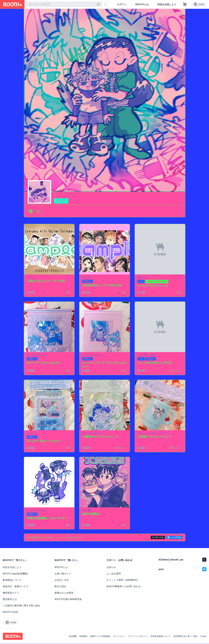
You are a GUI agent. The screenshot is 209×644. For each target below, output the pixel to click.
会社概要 (73, 636)
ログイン (122, 4)
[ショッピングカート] (185, 4)
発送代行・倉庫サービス (16, 587)
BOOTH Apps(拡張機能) (15, 574)
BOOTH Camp (10, 612)
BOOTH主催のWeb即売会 (68, 599)
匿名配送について (12, 580)
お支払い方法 (62, 580)
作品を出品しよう (167, 4)
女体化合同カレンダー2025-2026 (102, 285)
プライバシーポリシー (138, 636)
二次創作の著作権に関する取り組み (21, 606)
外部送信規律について (161, 636)
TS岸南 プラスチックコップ (155, 437)
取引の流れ (60, 587)
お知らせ (111, 567)
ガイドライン (119, 636)
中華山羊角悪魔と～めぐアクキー (47, 518)
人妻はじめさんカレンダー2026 (46, 281)
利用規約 (83, 636)
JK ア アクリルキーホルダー (44, 363)
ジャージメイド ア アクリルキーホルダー (104, 365)
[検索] (98, 5)
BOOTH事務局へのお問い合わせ (124, 587)
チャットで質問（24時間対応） (123, 580)
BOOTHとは (142, 4)
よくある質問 (114, 574)
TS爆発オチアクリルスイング (100, 437)
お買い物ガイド (63, 574)
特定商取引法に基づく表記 (185, 636)
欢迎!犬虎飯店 (91, 514)
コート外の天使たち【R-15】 (155, 363)
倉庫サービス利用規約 (100, 636)
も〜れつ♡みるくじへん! (153, 286)
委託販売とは (10, 599)
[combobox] (64, 4)
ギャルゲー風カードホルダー (44, 441)
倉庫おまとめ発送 (64, 593)
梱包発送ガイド (11, 593)
